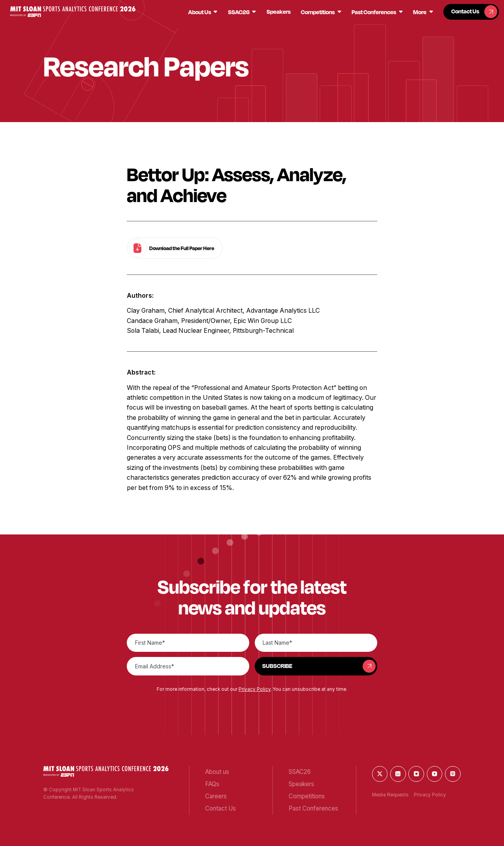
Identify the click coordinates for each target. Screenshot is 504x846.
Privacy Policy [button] (255, 689)
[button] (73, 12)
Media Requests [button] (390, 795)
